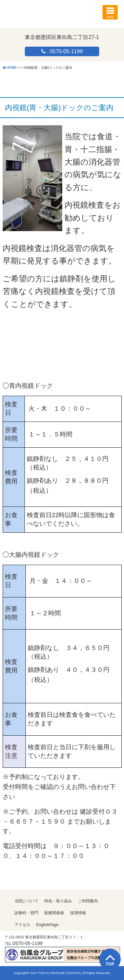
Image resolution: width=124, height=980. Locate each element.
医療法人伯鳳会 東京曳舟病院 (42, 11)
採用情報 (78, 913)
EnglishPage (47, 925)
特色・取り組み (58, 901)
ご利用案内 (88, 901)
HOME (12, 68)
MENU (110, 12)
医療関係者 (54, 913)
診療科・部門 (26, 913)
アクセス (22, 925)
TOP (110, 964)
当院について (26, 901)
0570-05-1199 (66, 51)
